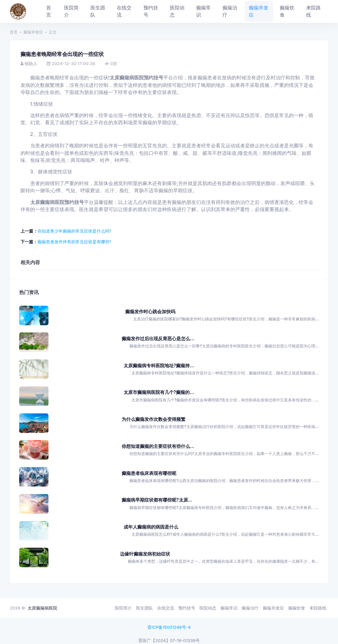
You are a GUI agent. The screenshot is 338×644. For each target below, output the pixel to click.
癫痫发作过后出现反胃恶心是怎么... (158, 338)
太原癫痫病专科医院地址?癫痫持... (159, 365)
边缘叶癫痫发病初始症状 (145, 554)
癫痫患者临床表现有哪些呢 (149, 473)
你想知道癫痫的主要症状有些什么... (158, 446)
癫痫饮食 (297, 608)
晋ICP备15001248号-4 (169, 627)
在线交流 (166, 608)
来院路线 (318, 608)
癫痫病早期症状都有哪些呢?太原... (157, 500)
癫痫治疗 (250, 608)
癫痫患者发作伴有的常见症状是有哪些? (74, 242)
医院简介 (123, 608)
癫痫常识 (229, 608)
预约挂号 (187, 608)
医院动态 (208, 608)
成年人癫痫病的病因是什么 (151, 527)
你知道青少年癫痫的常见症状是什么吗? (74, 231)
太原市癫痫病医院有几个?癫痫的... (159, 392)
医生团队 (144, 608)
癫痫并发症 (33, 32)
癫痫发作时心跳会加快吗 (150, 311)
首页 (14, 32)
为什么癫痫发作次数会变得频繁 (154, 419)
